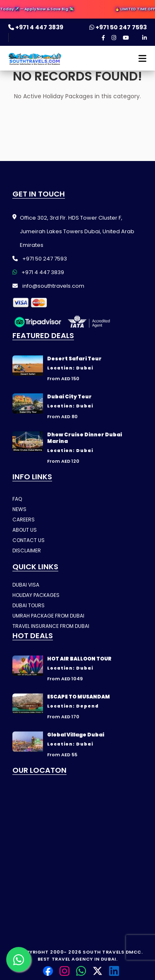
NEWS (19, 509)
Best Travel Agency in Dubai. (77, 959)
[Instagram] (114, 38)
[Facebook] (103, 38)
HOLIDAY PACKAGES (36, 595)
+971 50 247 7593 (118, 27)
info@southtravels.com (48, 286)
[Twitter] (98, 971)
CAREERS (24, 520)
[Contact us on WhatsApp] (19, 959)
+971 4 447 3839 (36, 27)
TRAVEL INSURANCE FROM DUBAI (51, 626)
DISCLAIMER (27, 550)
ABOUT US (25, 530)
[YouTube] (126, 38)
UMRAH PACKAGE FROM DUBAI (48, 616)
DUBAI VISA (26, 585)
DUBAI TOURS (29, 605)
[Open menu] (139, 61)
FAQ (17, 499)
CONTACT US (29, 540)
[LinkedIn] (144, 38)
